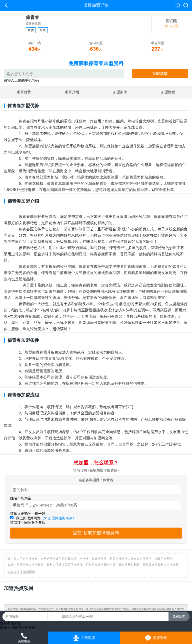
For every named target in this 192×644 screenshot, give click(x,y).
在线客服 (84, 638)
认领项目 (13, 572)
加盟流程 (168, 92)
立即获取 (160, 74)
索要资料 (156, 638)
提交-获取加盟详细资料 (96, 533)
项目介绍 (72, 92)
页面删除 (29, 572)
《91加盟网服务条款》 (58, 518)
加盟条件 (120, 92)
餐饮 (31, 30)
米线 (43, 30)
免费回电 (179, 616)
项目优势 (24, 92)
